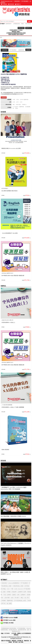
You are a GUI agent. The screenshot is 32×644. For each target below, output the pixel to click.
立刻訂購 (4, 97)
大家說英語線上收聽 (18, 586)
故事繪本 (23, 595)
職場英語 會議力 (16, 32)
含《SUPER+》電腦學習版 (18, 107)
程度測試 (28, 50)
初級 (14, 105)
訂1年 (21, 102)
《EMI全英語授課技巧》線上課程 (10, 233)
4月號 (14, 100)
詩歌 (18, 595)
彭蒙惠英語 (21, 50)
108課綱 (3, 601)
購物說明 (14, 641)
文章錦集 (4, 4)
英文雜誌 (3, 589)
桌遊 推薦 (7, 598)
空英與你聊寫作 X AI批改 (16, 30)
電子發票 (15, 642)
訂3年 (14, 102)
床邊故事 (14, 592)
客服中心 (18, 4)
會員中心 (29, 28)
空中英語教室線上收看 (20, 601)
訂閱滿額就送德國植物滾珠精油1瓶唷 (16, 33)
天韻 (5, 595)
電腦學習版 (10, 601)
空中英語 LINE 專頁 (8, 623)
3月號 (17, 100)
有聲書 (9, 592)
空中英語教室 (25, 1)
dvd (8, 589)
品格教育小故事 (22, 592)
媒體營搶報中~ (9, 24)
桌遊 (12, 598)
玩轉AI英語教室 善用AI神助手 (16, 35)
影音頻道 (11, 4)
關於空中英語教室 (6, 641)
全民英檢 (27, 586)
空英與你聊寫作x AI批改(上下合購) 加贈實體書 (13, 407)
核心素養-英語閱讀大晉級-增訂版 (9, 191)
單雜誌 (17, 108)
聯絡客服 (26, 641)
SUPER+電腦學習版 (24, 100)
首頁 (1, 37)
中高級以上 (24, 105)
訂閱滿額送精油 (17, 24)
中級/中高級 (18, 105)
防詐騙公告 (20, 641)
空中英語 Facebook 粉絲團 (10, 618)
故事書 (9, 595)
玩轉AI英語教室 (5, 450)
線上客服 (21, 642)
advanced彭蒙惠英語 (14, 583)
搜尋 (29, 21)
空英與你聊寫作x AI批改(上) (8, 322)
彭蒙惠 (14, 595)
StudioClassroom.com (7, 1)
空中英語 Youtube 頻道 (9, 620)
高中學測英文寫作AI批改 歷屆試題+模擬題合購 (13, 276)
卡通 (12, 589)
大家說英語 (17, 1)
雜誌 (22, 598)
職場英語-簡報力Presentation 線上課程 (11, 148)
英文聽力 (17, 598)
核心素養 (9, 603)
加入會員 (21, 28)
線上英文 (27, 598)
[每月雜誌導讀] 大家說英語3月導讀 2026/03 (13, 516)
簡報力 (23, 24)
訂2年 (17, 102)
